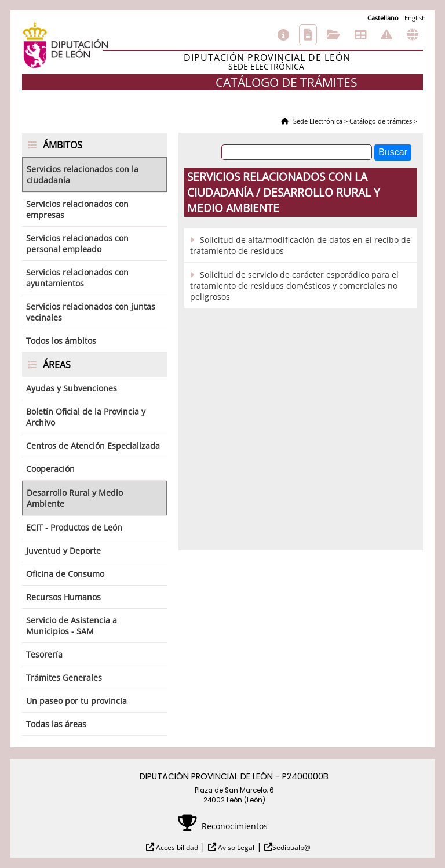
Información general (283, 35)
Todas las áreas (56, 724)
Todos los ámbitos (61, 341)
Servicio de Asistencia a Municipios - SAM (72, 626)
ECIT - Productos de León (74, 527)
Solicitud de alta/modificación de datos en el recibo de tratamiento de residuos (300, 245)
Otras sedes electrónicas (413, 35)
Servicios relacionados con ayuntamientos (77, 278)
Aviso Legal (235, 847)
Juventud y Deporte (63, 551)
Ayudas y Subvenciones (72, 388)
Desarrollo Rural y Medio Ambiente (75, 498)
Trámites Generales (64, 678)
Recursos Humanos (63, 597)
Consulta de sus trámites (333, 35)
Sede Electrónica (317, 121)
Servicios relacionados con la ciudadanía (83, 175)
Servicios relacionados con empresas (77, 209)
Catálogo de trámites (308, 35)
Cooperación (50, 469)
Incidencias (386, 35)
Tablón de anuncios (360, 35)
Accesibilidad (176, 847)
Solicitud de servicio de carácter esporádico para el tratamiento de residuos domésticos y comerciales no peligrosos (294, 286)
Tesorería (44, 654)
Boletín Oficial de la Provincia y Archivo (86, 417)
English (415, 18)
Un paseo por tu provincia (76, 701)
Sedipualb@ (291, 847)
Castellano (383, 18)
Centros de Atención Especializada (93, 446)
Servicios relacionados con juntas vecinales (91, 312)
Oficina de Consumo (65, 574)
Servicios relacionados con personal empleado (77, 244)
